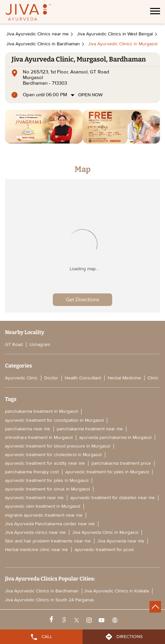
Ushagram (40, 344)
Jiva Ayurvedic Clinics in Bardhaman (42, 591)
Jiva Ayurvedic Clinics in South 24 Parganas (49, 600)
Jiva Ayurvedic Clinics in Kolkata (116, 591)
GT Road (14, 344)
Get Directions (82, 300)
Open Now (90, 95)
